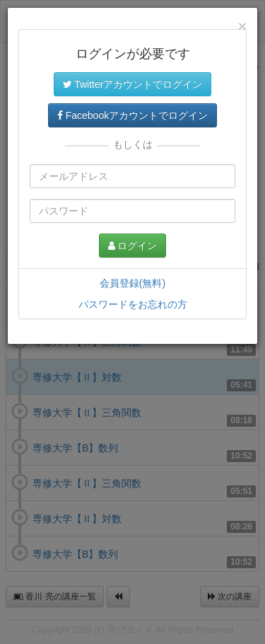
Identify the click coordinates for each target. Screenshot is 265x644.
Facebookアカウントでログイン (132, 115)
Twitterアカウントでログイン (133, 84)
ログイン (133, 246)
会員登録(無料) (132, 283)
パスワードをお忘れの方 (133, 304)
